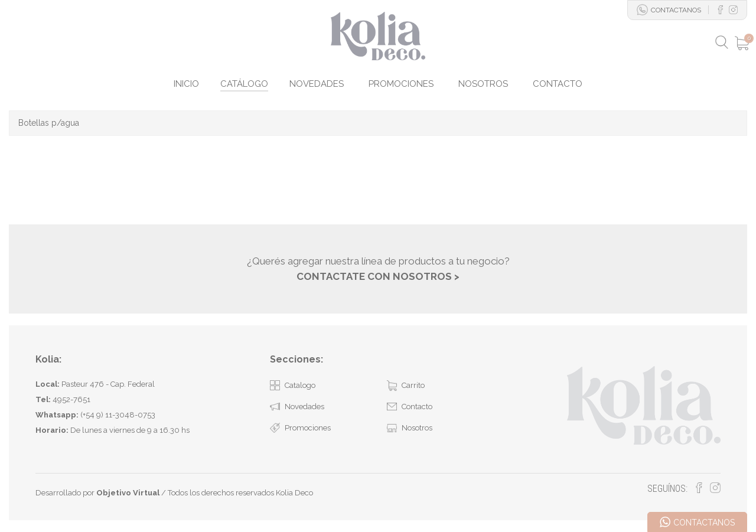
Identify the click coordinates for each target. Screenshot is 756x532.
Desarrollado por (97, 493)
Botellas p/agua (49, 123)
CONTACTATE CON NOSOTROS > (378, 276)
